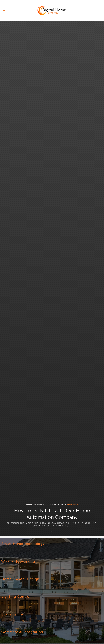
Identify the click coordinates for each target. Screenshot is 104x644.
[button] (4, 11)
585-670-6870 (73, 505)
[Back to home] (52, 11)
